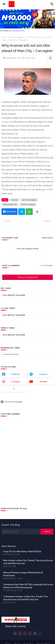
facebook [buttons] (16, 374)
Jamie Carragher (29, 200)
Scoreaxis (20, 295)
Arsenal (14, 200)
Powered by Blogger (12, 402)
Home (4, 37)
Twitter (22, 212)
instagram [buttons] (16, 382)
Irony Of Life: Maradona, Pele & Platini (22, 551)
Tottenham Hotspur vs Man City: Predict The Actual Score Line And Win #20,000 (25, 598)
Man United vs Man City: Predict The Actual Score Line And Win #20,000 (28, 562)
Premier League (16, 37)
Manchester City (10, 204)
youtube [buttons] (43, 382)
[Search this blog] (21, 532)
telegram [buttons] (43, 374)
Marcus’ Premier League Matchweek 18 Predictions (23, 574)
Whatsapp (29, 212)
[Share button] (37, 212)
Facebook (11, 211)
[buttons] (15, 633)
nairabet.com (18, 31)
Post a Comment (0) (28, 277)
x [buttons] (14, 389)
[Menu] (4, 4)
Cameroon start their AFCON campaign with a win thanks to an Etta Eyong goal (28, 586)
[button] (52, 4)
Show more (47, 238)
